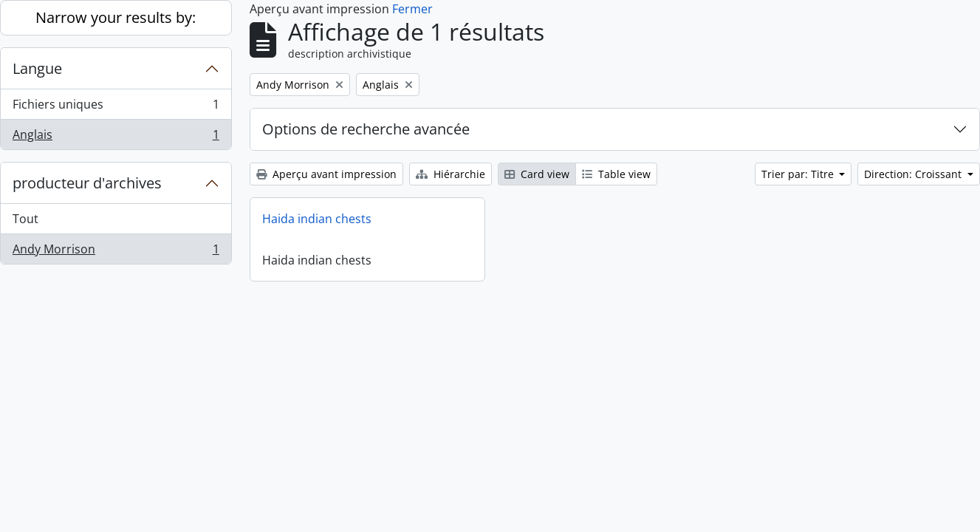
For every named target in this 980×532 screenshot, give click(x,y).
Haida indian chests (317, 219)
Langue (37, 68)
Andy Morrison (116, 252)
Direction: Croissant (914, 174)
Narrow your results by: (116, 17)
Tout (25, 219)
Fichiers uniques (116, 108)
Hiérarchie (450, 174)
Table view (616, 174)
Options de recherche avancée (366, 129)
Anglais (116, 137)
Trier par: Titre (799, 174)
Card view (537, 174)
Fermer (412, 9)
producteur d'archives (87, 183)
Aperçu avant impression (326, 174)
